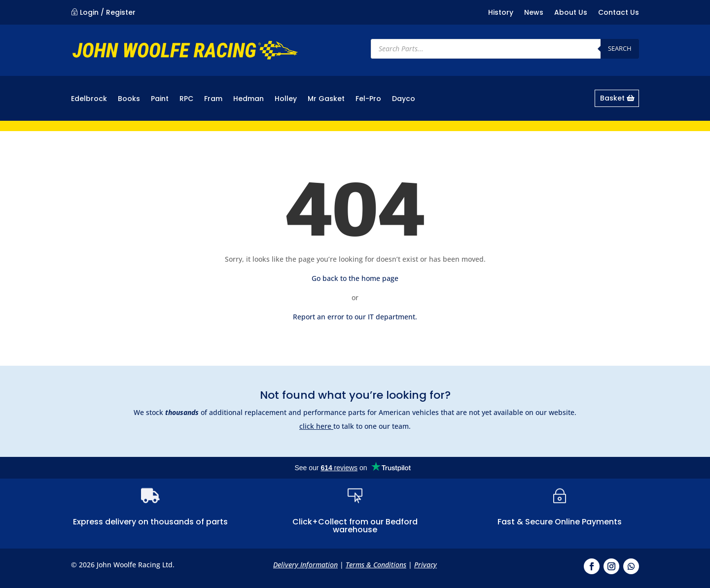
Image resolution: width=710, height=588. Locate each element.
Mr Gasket (326, 99)
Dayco (404, 99)
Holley (286, 99)
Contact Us (619, 13)
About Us (571, 13)
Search (620, 48)
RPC (186, 99)
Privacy (426, 565)
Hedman (248, 99)
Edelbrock (89, 99)
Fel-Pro (368, 99)
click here (316, 426)
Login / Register (108, 12)
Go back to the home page (355, 278)
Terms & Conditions (376, 565)
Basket (612, 98)
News (534, 13)
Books (129, 99)
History (501, 13)
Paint (160, 99)
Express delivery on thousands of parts (150, 522)
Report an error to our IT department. (355, 317)
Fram (213, 99)
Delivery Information (305, 565)
